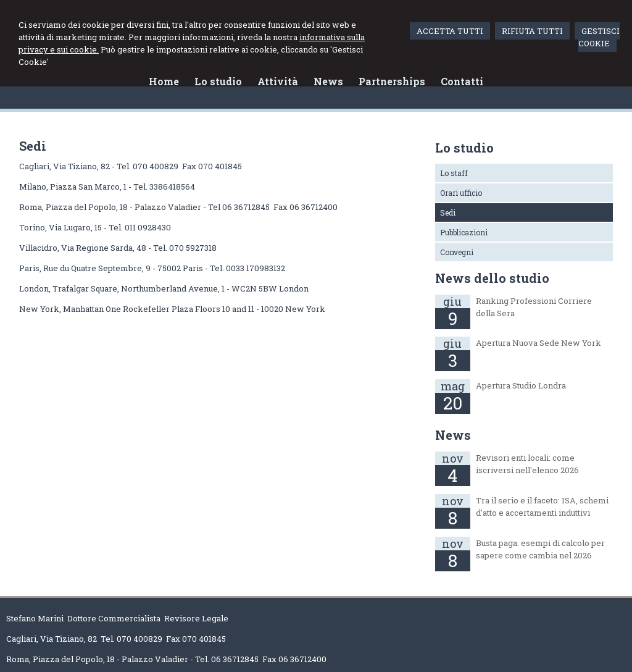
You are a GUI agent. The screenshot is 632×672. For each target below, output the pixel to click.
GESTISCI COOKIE (599, 37)
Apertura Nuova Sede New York (538, 343)
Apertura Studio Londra (521, 385)
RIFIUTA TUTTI (532, 31)
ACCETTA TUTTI (450, 31)
